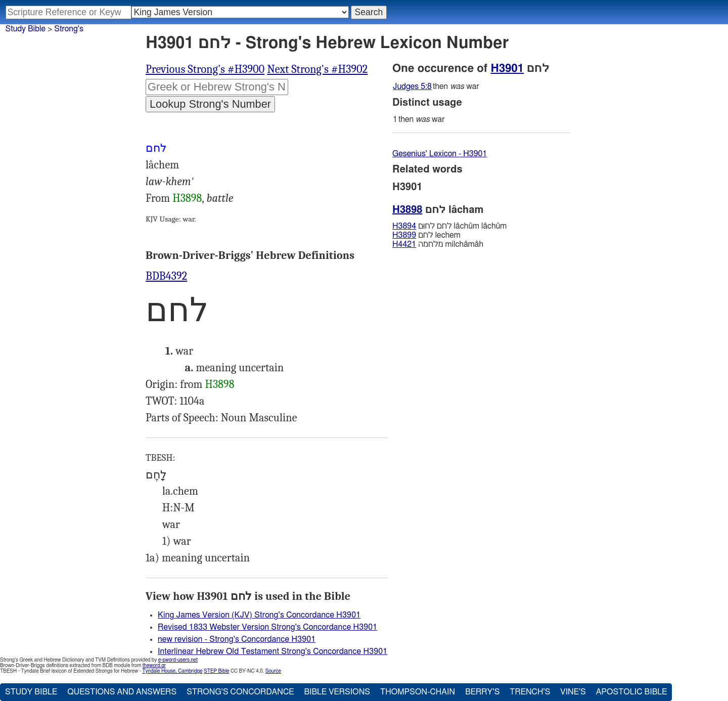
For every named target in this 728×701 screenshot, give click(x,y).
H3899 (404, 235)
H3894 (404, 226)
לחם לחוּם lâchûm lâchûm (449, 226)
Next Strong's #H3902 (317, 69)
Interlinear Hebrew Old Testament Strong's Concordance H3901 (272, 651)
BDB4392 (166, 276)
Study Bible (26, 29)
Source (273, 671)
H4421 (404, 244)
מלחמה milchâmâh (438, 244)
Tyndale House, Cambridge (172, 671)
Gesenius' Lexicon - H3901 (440, 154)
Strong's (69, 29)
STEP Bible (216, 671)
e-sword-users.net (178, 660)
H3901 (507, 68)
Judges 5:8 (412, 86)
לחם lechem (426, 235)
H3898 (187, 198)
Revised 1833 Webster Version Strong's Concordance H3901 (267, 627)
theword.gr (154, 666)
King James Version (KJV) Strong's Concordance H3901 (259, 615)
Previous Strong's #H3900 (205, 69)
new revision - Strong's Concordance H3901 (237, 639)
